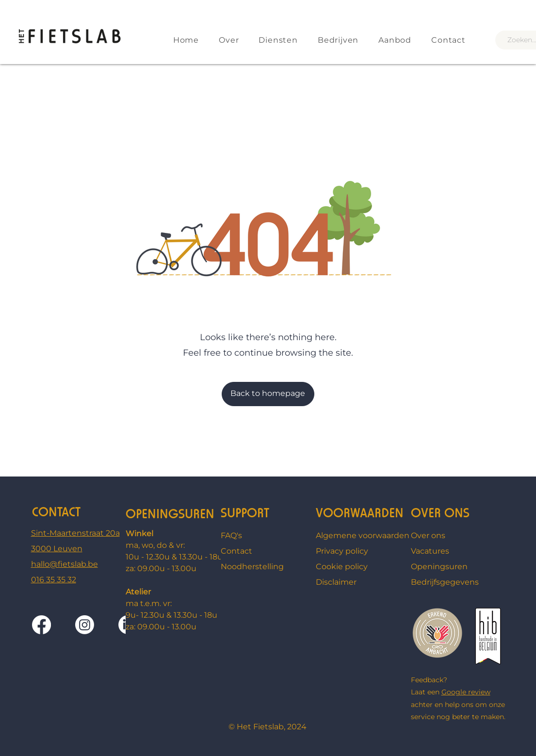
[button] (392, 40)
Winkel (139, 534)
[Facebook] (41, 625)
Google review (466, 692)
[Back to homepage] (268, 394)
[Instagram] (85, 625)
